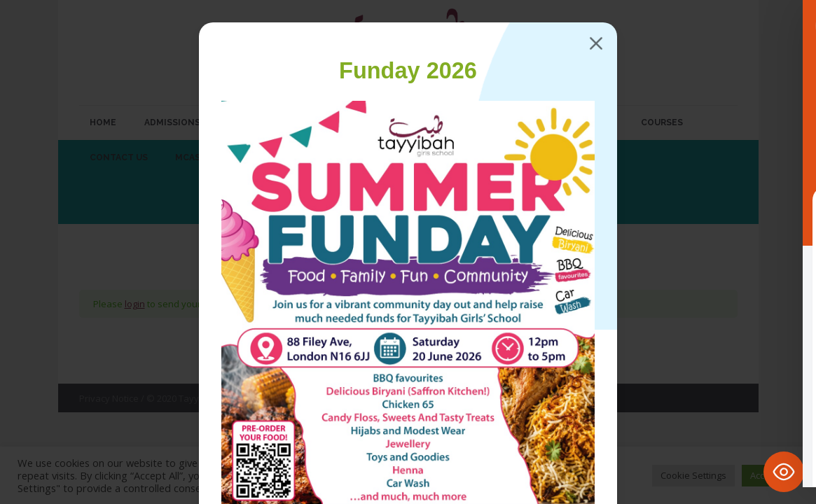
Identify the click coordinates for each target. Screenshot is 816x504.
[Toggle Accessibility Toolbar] (784, 472)
